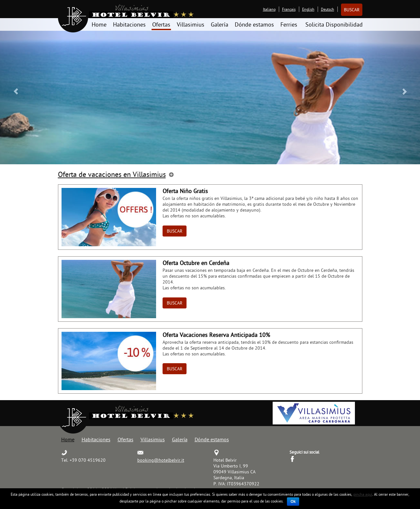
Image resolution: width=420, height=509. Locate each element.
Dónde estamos (254, 24)
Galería (220, 24)
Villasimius (191, 24)
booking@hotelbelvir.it (161, 460)
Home (99, 24)
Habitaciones (129, 24)
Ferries (289, 24)
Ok (293, 502)
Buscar (352, 10)
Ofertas (161, 24)
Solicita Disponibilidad (334, 24)
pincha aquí (363, 494)
